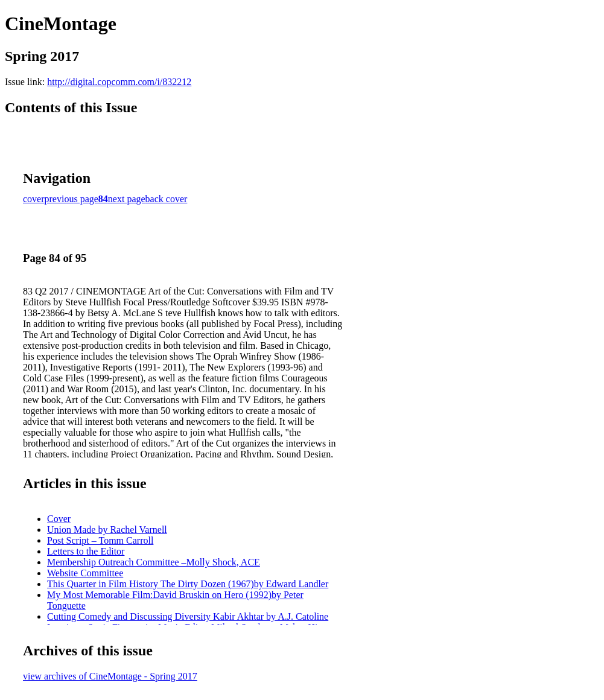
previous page (72, 199)
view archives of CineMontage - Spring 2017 (110, 676)
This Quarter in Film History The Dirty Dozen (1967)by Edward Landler (188, 584)
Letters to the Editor (86, 551)
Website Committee (85, 573)
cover (34, 199)
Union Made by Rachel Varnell (107, 530)
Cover (59, 519)
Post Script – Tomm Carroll (100, 540)
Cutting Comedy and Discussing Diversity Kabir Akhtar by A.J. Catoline (188, 616)
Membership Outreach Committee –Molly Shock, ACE (154, 562)
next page (127, 199)
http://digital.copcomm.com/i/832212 (119, 82)
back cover (167, 199)
